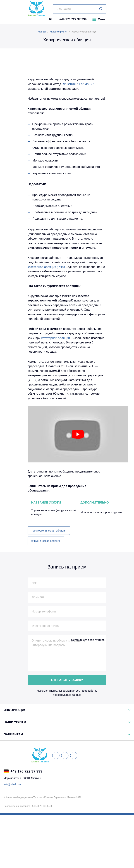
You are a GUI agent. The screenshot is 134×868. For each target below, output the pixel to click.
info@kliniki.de (12, 784)
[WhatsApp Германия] (47, 771)
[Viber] (34, 19)
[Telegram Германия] (57, 771)
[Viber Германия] (52, 771)
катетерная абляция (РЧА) (46, 267)
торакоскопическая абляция (49, 531)
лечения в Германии (78, 84)
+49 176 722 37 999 (73, 19)
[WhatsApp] (29, 19)
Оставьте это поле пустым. (88, 640)
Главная (41, 32)
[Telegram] (39, 19)
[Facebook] (65, 755)
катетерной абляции (56, 338)
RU (51, 19)
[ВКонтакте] (56, 755)
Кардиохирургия (58, 32)
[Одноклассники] (74, 755)
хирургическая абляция (46, 541)
